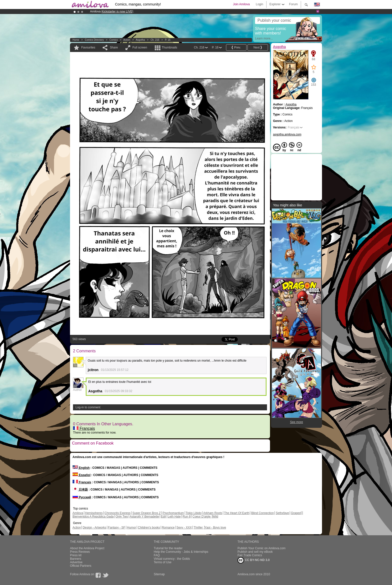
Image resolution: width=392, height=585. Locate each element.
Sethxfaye (282, 513)
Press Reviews (80, 552)
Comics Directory (94, 40)
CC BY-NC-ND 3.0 (254, 560)
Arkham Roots (213, 513)
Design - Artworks (94, 528)
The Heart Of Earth (237, 513)
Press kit (76, 555)
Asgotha (140, 40)
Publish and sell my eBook (255, 552)
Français (84, 428)
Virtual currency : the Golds (172, 559)
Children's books (149, 528)
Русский (82, 497)
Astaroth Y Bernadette (144, 517)
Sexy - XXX (184, 528)
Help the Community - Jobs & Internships (181, 552)
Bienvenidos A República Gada (93, 517)
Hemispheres (94, 513)
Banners (76, 559)
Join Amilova (241, 4)
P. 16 (168, 40)
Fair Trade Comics (250, 555)
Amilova (78, 513)
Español (81, 475)
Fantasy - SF (117, 528)
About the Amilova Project (87, 548)
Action (127, 40)
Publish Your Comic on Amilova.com (261, 548)
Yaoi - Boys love (215, 528)
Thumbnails (169, 47)
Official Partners (81, 566)
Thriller (198, 528)
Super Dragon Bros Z (146, 513)
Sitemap (159, 574)
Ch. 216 (155, 40)
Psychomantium (173, 513)
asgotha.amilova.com (287, 134)
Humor (131, 528)
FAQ (157, 555)
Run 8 (186, 517)
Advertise (76, 562)
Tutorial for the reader (168, 548)
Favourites (88, 47)
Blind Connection (263, 513)
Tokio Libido (194, 513)
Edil (163, 517)
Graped (296, 513)
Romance (168, 528)
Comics (114, 40)
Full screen (140, 47)
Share (114, 47)
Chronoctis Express (117, 513)
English (81, 468)
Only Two (122, 517)
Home (76, 40)
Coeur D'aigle (202, 517)
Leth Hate (174, 517)
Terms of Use (163, 562)
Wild (215, 517)
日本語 (80, 490)
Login (259, 4)
